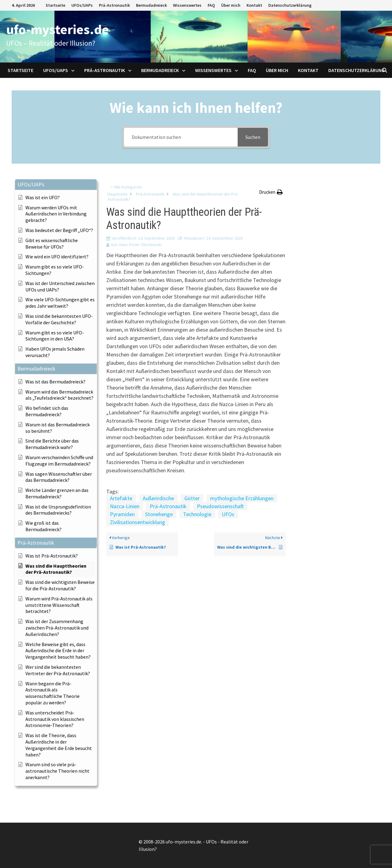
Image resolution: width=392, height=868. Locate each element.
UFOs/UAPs (82, 5)
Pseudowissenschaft (220, 506)
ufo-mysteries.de (58, 29)
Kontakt (254, 5)
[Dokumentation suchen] (181, 137)
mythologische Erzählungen (242, 498)
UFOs (228, 514)
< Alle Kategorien (126, 187)
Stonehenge (159, 514)
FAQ (211, 5)
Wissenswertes (187, 5)
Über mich (231, 5)
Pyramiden (122, 514)
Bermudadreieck (151, 5)
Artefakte (121, 498)
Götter (192, 498)
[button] (56, 185)
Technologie (197, 514)
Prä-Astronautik (114, 5)
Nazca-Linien (125, 506)
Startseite (55, 5)
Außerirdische (158, 498)
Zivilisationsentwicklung (138, 522)
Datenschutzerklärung (290, 5)
